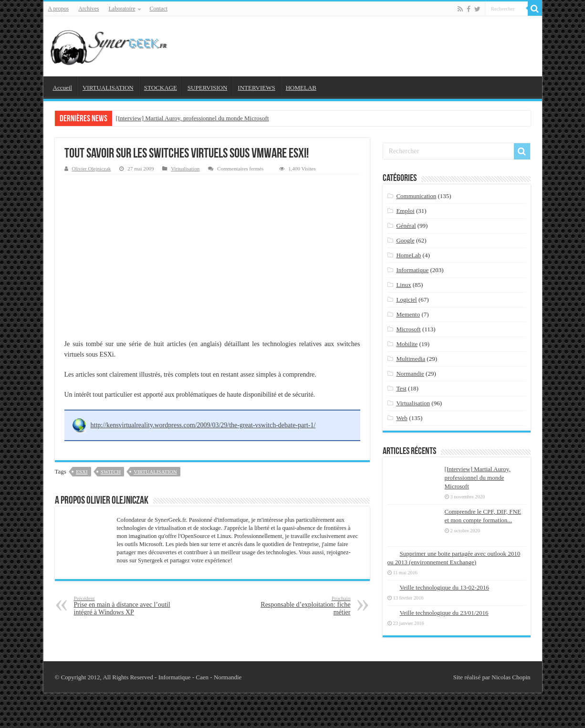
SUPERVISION (207, 88)
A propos (59, 9)
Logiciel (406, 300)
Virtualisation (185, 169)
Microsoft (408, 329)
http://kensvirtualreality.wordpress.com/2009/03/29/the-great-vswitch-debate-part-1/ (203, 425)
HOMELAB (301, 88)
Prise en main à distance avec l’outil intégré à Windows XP (123, 606)
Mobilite (407, 344)
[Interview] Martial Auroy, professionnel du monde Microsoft (193, 118)
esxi (82, 472)
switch (111, 472)
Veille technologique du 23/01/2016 (444, 613)
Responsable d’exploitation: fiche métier (302, 606)
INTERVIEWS (256, 88)
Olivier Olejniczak (92, 169)
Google (405, 240)
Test (401, 388)
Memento (408, 314)
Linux (403, 285)
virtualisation (155, 472)
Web (402, 418)
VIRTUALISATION (108, 88)
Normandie (410, 374)
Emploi (405, 211)
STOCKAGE (161, 88)
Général (406, 226)
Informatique (412, 270)
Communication (416, 196)
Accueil (63, 88)
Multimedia (411, 359)
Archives (89, 9)
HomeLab (408, 255)
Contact (158, 9)
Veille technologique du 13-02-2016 (444, 587)
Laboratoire (122, 9)
